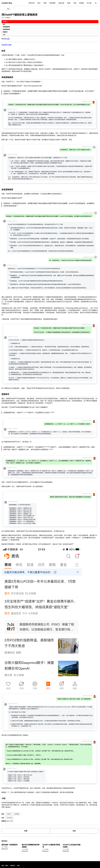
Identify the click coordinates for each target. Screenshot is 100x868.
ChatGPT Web (6, 44)
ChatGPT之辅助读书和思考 (48, 842)
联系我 (82, 3)
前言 (4, 24)
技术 (39, 3)
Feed (18, 862)
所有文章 (31, 3)
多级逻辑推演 (6, 29)
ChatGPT (9, 811)
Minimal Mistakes (23, 864)
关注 (8, 9)
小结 (4, 34)
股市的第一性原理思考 (9, 841)
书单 (75, 3)
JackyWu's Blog (7, 3)
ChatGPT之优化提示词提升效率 (67, 842)
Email (7, 862)
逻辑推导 (5, 31)
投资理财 (52, 3)
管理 (45, 3)
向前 (26, 828)
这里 (8, 38)
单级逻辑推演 (6, 26)
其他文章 (61, 3)
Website (13, 862)
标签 (69, 3)
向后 (74, 828)
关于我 (89, 3)
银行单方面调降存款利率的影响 (29, 842)
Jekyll (17, 864)
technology (9, 815)
